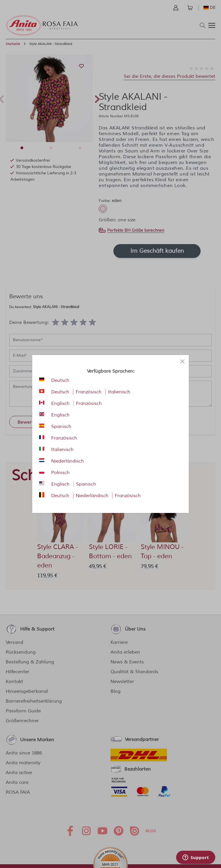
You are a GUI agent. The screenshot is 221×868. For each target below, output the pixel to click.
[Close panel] (182, 361)
